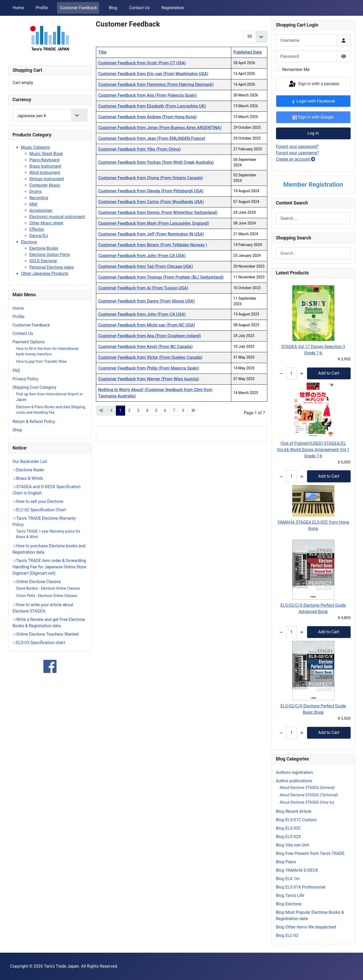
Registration (173, 8)
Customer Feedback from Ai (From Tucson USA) (143, 288)
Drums (36, 192)
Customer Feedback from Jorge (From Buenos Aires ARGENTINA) (160, 128)
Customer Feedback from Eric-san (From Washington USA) (153, 74)
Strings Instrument (47, 179)
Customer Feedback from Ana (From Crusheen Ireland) (150, 336)
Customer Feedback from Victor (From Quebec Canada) (150, 357)
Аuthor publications (294, 781)
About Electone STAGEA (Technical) (309, 795)
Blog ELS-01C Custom (296, 820)
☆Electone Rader (29, 470)
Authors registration (295, 772)
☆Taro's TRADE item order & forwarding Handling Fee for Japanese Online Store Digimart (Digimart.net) (50, 567)
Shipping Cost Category (35, 387)
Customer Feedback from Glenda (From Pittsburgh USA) (151, 191)
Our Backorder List (30, 461)
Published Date (248, 52)
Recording (39, 198)
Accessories (41, 210)
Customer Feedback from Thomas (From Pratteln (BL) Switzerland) (161, 277)
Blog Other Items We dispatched (306, 927)
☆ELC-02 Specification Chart (39, 510)
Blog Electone (289, 904)
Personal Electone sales (52, 267)
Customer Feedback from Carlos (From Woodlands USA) (151, 202)
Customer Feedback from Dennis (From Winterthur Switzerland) (158, 213)
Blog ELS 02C (289, 828)
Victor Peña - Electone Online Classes (47, 596)
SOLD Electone (43, 261)
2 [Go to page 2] (129, 410)
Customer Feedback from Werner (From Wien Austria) (149, 379)
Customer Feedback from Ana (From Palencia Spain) (148, 95)
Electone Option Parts (50, 255)
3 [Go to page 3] (138, 410)
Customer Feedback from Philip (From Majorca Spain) (149, 368)
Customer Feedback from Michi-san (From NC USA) (147, 325)
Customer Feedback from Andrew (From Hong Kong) (148, 117)
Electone (29, 242)
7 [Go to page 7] (174, 410)
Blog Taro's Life (290, 895)
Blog (113, 8)
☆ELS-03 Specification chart (39, 643)
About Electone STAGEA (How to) (307, 802)
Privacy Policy (26, 379)
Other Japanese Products (45, 274)
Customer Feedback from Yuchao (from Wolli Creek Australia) (156, 162)
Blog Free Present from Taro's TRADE (310, 853)
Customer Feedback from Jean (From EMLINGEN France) (152, 138)
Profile (42, 8)
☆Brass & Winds (28, 478)
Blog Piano (286, 862)
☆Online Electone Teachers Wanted (46, 634)
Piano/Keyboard (44, 160)
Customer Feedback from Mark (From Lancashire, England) (154, 223)
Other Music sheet (46, 223)
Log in (313, 133)
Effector (37, 229)
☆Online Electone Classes (37, 582)
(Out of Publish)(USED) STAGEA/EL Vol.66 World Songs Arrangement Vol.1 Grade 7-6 (313, 450)
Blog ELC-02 (287, 935)
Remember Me (296, 70)
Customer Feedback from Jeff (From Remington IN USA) (151, 234)
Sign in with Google (313, 117)
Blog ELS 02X (288, 837)
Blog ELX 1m (288, 879)
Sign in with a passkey (314, 84)
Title (103, 52)
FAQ (16, 371)
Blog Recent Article (294, 811)
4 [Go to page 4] (147, 410)
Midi (34, 204)
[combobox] (313, 218)
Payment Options (29, 342)
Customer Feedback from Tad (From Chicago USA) (146, 266)
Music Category (36, 147)
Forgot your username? (298, 153)
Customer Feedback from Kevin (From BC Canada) (145, 347)
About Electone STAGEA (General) (307, 788)
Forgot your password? (297, 147)
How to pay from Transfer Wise (42, 361)
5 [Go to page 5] (156, 410)
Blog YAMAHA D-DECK (297, 870)
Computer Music (45, 185)
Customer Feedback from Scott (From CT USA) (142, 63)
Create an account (296, 159)
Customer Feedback (78, 8)
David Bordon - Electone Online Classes (48, 588)
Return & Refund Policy (34, 422)
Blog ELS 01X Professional (301, 887)
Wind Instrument (45, 173)
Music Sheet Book (46, 154)
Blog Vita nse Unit (293, 845)
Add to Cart (329, 373)
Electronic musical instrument (57, 217)
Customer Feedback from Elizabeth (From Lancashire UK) (152, 106)
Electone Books (44, 248)
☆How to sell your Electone (38, 501)
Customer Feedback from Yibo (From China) (140, 149)
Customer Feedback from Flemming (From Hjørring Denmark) (156, 85)
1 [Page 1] (121, 410)
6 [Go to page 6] (165, 410)
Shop (17, 430)
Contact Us (139, 8)
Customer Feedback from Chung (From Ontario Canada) (151, 178)
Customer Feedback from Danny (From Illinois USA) (147, 301)
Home (19, 8)
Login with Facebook (313, 101)
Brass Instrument (45, 166)
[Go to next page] (183, 411)
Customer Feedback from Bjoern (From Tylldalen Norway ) (153, 245)
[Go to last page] (193, 411)
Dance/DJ (39, 236)
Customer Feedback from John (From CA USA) (142, 256)
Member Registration (313, 185)
